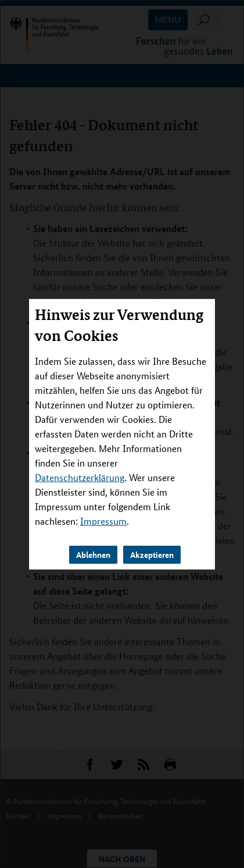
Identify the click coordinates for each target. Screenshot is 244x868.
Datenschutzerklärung (80, 477)
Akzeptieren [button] (152, 554)
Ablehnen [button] (93, 554)
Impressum (103, 521)
